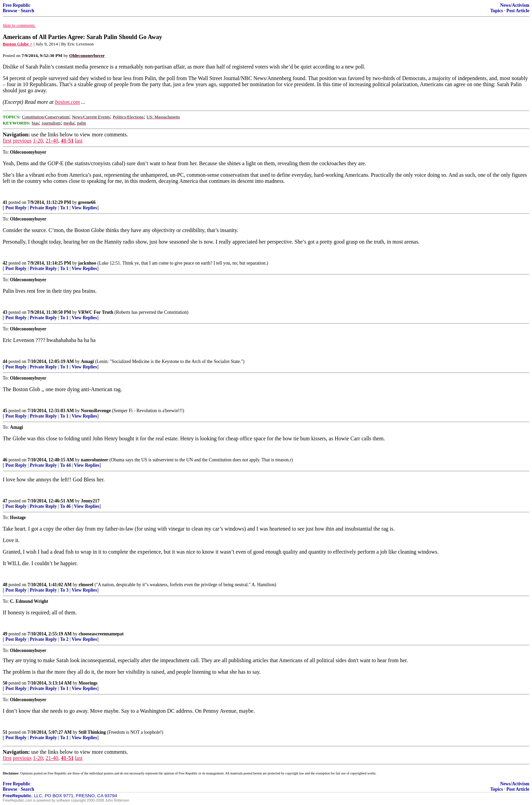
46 (5, 460)
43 (5, 312)
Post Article (518, 11)
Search (27, 11)
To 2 (64, 639)
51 (5, 732)
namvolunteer (94, 460)
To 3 (64, 590)
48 (5, 585)
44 (5, 361)
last (79, 141)
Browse (10, 11)
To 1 (64, 208)
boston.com (67, 102)
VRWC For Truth (96, 312)
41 (5, 202)
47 (5, 501)
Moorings (88, 683)
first (7, 141)
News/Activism (515, 5)
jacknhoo (87, 263)
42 (5, 263)
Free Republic (17, 5)
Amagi (87, 361)
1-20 (38, 141)
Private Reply (43, 208)
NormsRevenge (96, 411)
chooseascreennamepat (101, 634)
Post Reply (16, 208)
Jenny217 (90, 501)
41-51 (67, 141)
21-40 (52, 141)
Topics (497, 11)
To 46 (65, 506)
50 (5, 683)
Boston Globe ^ (18, 44)
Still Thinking (92, 732)
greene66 (87, 202)
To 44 (65, 465)
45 (5, 411)
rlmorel (86, 585)
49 (5, 634)
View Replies (84, 208)
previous (22, 141)
